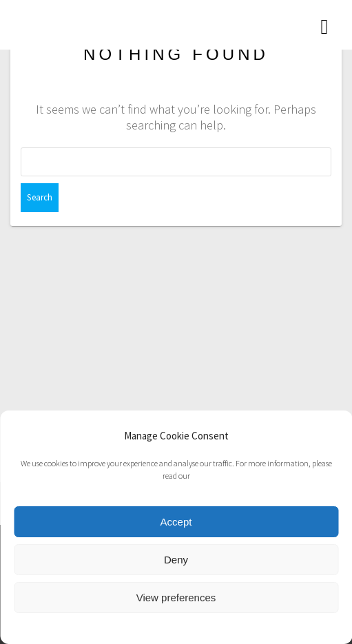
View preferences (176, 598)
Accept (176, 522)
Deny (176, 560)
